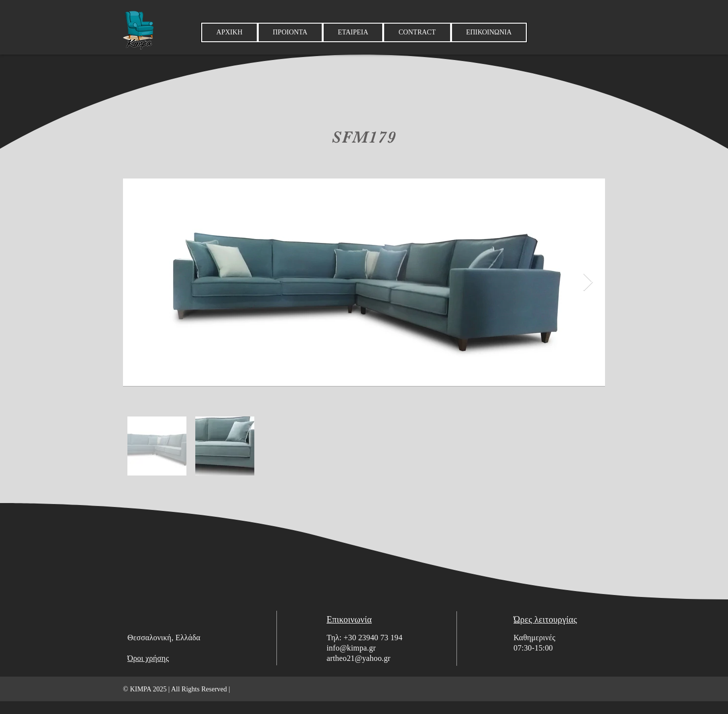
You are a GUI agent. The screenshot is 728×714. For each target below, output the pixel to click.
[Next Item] (588, 283)
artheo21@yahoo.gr (359, 658)
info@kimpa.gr (351, 648)
